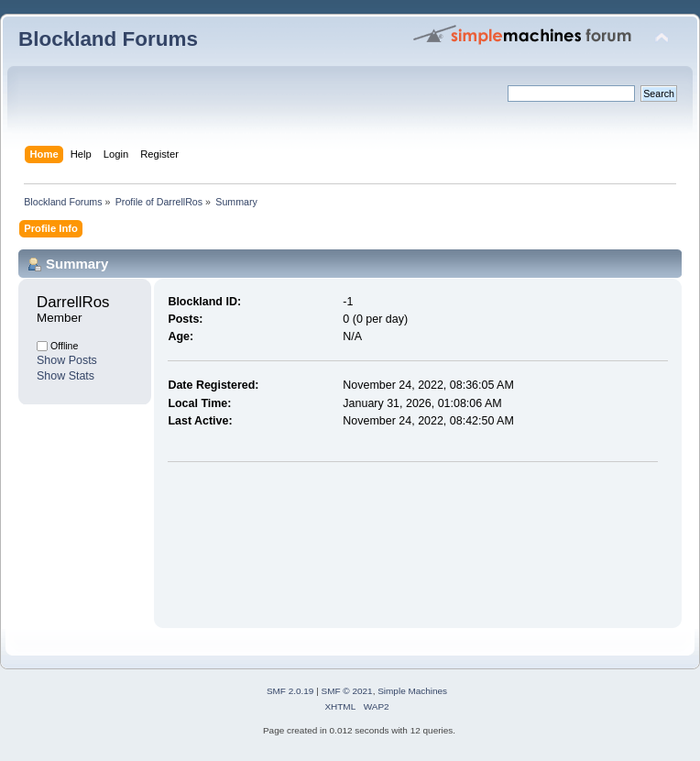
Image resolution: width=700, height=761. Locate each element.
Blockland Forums (108, 39)
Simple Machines (412, 691)
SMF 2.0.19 (290, 691)
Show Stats (66, 376)
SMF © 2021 (347, 691)
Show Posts (67, 360)
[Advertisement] (255, 541)
